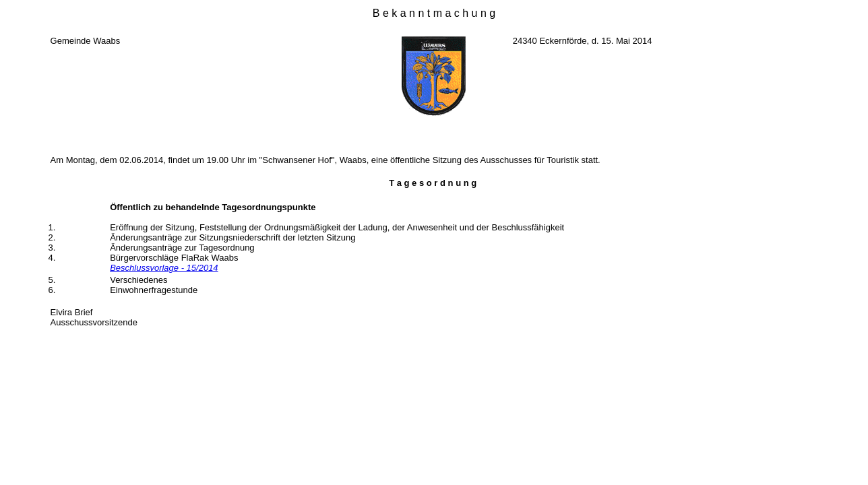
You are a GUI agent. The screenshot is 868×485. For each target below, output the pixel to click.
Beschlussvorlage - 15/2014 (164, 268)
